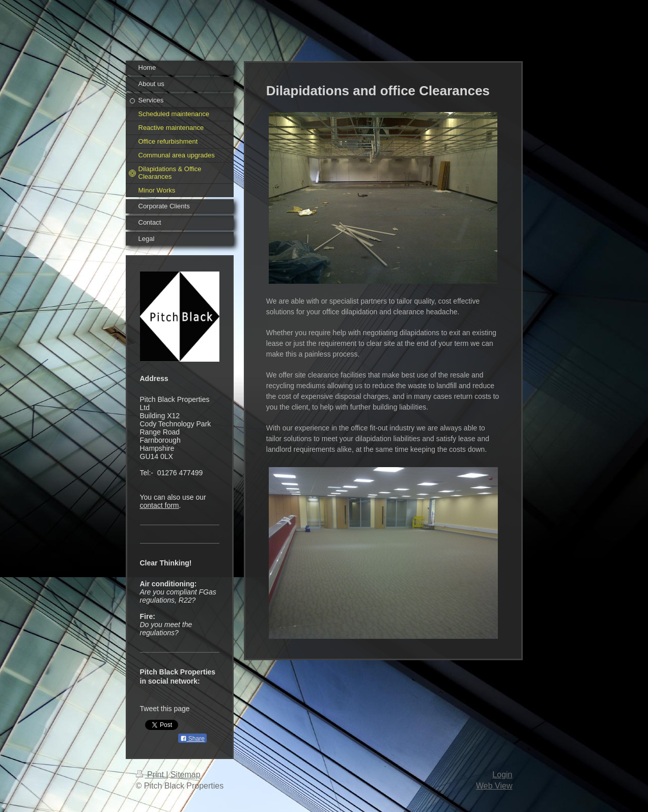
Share (192, 739)
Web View (494, 786)
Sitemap (186, 775)
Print (151, 775)
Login (502, 775)
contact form (160, 505)
